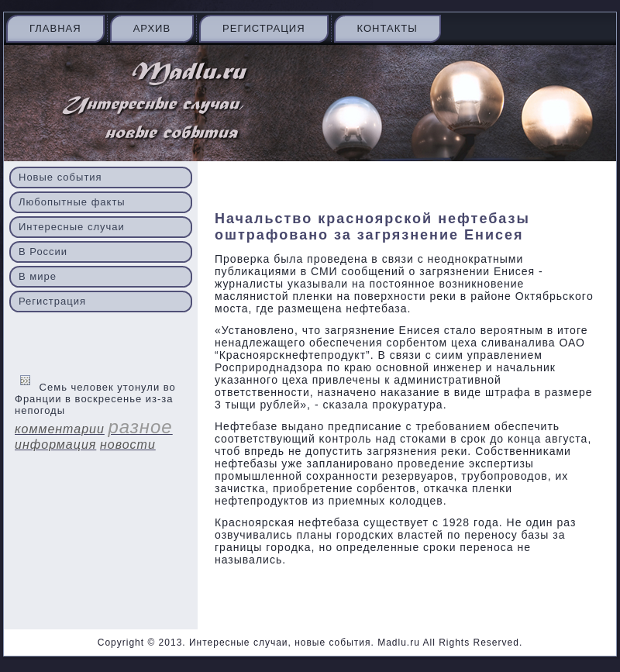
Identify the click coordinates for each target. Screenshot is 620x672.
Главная (55, 28)
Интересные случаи (72, 227)
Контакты (387, 28)
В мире (38, 276)
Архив (152, 28)
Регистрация (263, 28)
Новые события (60, 177)
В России (43, 252)
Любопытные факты (72, 202)
